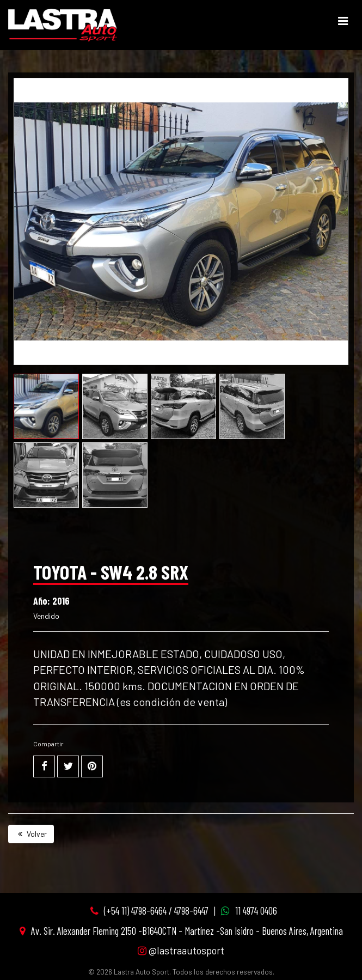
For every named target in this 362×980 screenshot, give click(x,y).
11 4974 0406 (256, 911)
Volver (31, 834)
